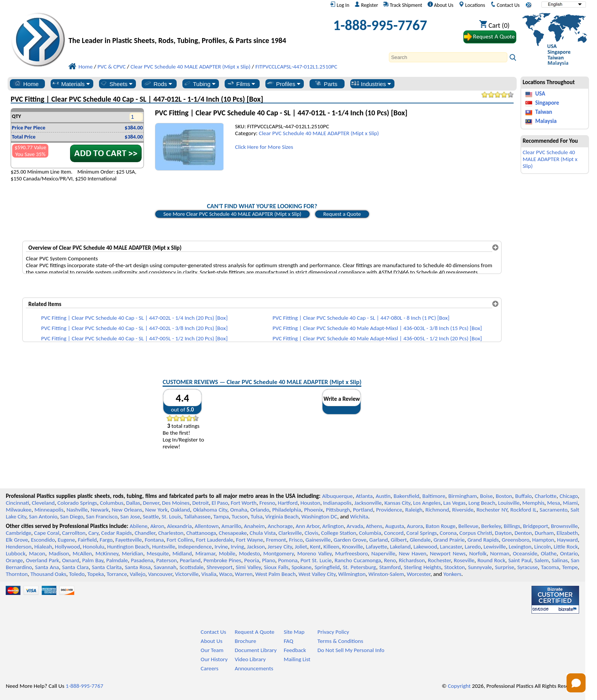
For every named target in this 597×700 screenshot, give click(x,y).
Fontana (154, 540)
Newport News (448, 553)
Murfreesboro (351, 553)
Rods (158, 84)
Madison (59, 553)
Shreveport (220, 567)
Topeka (96, 574)
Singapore (547, 103)
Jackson (256, 547)
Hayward (567, 540)
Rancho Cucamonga (358, 560)
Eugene (67, 540)
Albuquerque (337, 496)
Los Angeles (427, 503)
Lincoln (543, 547)
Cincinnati (17, 503)
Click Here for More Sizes (264, 147)
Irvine (221, 547)
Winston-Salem (386, 574)
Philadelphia (287, 510)
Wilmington (352, 574)
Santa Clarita (107, 567)
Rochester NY (492, 510)
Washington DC (319, 517)
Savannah (165, 567)
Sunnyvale (480, 567)
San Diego (72, 517)
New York (156, 510)
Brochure (245, 641)
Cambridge (18, 533)
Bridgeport (536, 526)
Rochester (439, 560)
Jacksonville (368, 503)
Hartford (288, 503)
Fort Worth (244, 503)
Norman (500, 553)
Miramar (205, 553)
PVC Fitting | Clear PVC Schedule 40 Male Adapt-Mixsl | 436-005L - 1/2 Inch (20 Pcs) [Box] (377, 338)
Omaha (239, 510)
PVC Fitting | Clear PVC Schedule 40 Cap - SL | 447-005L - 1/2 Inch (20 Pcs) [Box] (134, 338)
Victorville (187, 574)
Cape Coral (46, 533)
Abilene (138, 526)
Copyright (459, 686)
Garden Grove (350, 540)
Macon (37, 553)
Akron (157, 526)
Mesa (554, 503)
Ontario (569, 553)
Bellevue (469, 526)
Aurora (415, 526)
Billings (512, 526)
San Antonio (43, 517)
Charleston (171, 533)
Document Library (255, 650)
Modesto (249, 553)
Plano (268, 560)
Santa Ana (47, 567)
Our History (214, 659)
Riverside (463, 510)
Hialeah (43, 547)
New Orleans (127, 510)
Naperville (383, 553)
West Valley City (317, 574)
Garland (379, 540)
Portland (363, 510)
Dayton (503, 533)
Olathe (548, 553)
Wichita (359, 517)
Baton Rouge (441, 526)
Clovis (311, 533)
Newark (100, 510)
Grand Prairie (449, 540)
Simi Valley (248, 567)
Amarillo (231, 526)
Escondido (43, 540)
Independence (195, 547)
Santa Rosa (138, 567)
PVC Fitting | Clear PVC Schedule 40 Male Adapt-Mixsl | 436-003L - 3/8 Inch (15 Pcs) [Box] (377, 328)
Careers (210, 668)
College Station (338, 533)
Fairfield (88, 540)
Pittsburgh (338, 510)
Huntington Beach (128, 547)
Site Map (294, 632)
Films (241, 84)
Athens (374, 526)
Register (366, 5)
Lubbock (16, 553)
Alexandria (180, 526)
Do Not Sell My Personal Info (351, 650)
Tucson (240, 517)
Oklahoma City (210, 510)
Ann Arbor (307, 526)
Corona (448, 533)
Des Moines (176, 503)
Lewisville (495, 547)
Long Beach (482, 503)
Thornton (17, 574)
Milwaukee (18, 510)
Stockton (455, 567)
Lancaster (451, 547)
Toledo (77, 574)
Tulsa (256, 517)
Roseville (464, 560)
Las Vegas (454, 503)
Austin (383, 496)
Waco (226, 574)
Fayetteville (129, 540)
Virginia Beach (282, 517)
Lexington (520, 547)
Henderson (19, 547)
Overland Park (42, 560)
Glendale (420, 540)
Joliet (301, 547)
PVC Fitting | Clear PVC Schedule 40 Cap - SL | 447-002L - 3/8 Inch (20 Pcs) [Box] (134, 328)
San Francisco (102, 517)
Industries (371, 84)
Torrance (117, 574)
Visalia (209, 574)
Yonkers (452, 574)
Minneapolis (49, 510)
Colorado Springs (77, 503)
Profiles (283, 84)
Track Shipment (403, 5)
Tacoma (550, 567)
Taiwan (544, 112)
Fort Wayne (250, 540)
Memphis (533, 503)
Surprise (505, 567)
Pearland (190, 560)
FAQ (288, 641)
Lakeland (400, 547)
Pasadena (142, 560)
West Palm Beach (276, 574)
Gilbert (399, 540)
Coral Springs (421, 533)
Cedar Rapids (117, 533)
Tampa (221, 517)
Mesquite (158, 553)
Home (26, 84)
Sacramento (553, 510)
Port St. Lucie (316, 560)
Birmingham (463, 496)
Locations (472, 5)
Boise (486, 496)
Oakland (180, 510)
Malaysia (546, 121)
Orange (14, 560)
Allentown (207, 526)
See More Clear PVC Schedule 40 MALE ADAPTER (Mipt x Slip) (232, 214)
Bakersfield (406, 496)
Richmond (437, 510)
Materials (71, 84)
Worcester (418, 574)
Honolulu (94, 547)
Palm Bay (93, 560)
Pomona (288, 560)
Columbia (370, 533)
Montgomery (279, 553)
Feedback (295, 650)
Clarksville (290, 533)
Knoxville (352, 547)
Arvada (355, 526)
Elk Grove (17, 540)
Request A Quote (254, 632)
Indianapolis (338, 503)
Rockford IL (523, 510)
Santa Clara (75, 567)
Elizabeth (567, 533)
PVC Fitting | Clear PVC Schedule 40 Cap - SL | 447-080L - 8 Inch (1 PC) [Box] (361, 318)
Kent (315, 547)
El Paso (220, 503)
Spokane (302, 567)
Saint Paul (520, 560)
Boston (504, 496)
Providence (389, 510)
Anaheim (255, 526)
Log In (340, 5)
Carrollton (74, 533)
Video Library (250, 659)
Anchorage (280, 526)
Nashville (77, 510)
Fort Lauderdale (215, 540)
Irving (237, 547)
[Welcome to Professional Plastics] (183, 27)
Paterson (166, 560)
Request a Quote (342, 214)
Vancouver (160, 574)
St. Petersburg (360, 567)
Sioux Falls (276, 567)
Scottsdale (191, 567)
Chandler (145, 533)
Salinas (560, 560)
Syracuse (528, 567)
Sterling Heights (423, 567)
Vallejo (138, 574)
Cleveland (43, 503)
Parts (326, 84)
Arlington (333, 526)
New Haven (412, 553)
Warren (244, 574)
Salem (542, 560)
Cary (93, 533)
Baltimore (434, 496)
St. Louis (172, 517)
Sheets (116, 84)
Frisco (296, 540)
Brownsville (564, 526)
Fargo (106, 540)
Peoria (251, 560)
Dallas (133, 503)
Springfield (327, 567)
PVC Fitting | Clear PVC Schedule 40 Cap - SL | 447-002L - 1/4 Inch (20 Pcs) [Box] (134, 318)
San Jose (130, 517)
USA (540, 94)
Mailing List (297, 659)
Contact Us (505, 5)
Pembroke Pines (222, 560)
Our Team (212, 650)
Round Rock (491, 560)
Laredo (472, 547)
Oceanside (525, 553)
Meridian (132, 553)
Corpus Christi (476, 533)
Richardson (412, 560)
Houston (310, 503)
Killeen (331, 547)
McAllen (82, 553)
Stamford (390, 567)
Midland (182, 553)
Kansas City (397, 503)
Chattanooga (201, 533)
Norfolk (478, 553)
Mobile (227, 553)
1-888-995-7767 (380, 25)
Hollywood (67, 547)
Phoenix (314, 510)
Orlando (260, 510)
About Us (441, 5)
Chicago (569, 496)
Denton (523, 533)
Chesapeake (233, 533)
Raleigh (414, 510)
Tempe (570, 567)
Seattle (151, 517)
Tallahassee (197, 517)
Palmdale (117, 560)
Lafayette (377, 547)
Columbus (112, 503)
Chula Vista (263, 533)
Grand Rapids (483, 540)
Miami (570, 503)
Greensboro (516, 540)
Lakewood (425, 547)
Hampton (543, 540)
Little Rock (566, 547)
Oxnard (71, 560)
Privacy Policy (333, 632)
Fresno (267, 503)
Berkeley (491, 526)
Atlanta (364, 496)
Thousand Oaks (48, 574)
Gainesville (318, 540)
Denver (151, 503)
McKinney (107, 553)
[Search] (448, 57)
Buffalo (523, 496)
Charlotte (545, 496)
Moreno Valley (314, 553)
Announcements (254, 668)
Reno (390, 560)
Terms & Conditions (340, 641)
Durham (544, 533)
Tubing (199, 84)
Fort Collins (180, 540)
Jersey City (280, 547)
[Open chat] (576, 683)
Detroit (201, 503)
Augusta (394, 526)
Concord (394, 533)
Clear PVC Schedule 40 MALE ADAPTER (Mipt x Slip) (319, 133)
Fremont (276, 540)
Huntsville (164, 547)
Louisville (509, 503)
